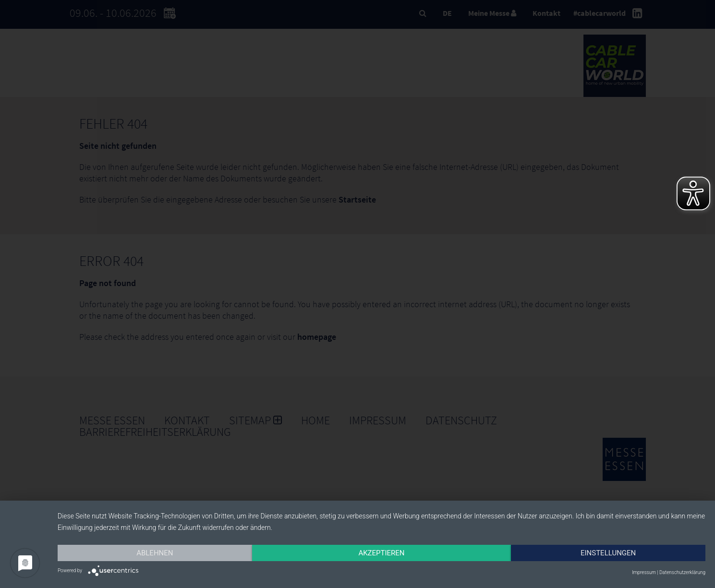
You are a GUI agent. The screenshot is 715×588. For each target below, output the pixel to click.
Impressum (644, 572)
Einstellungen (608, 553)
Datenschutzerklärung (682, 572)
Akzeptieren (381, 553)
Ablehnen (155, 553)
